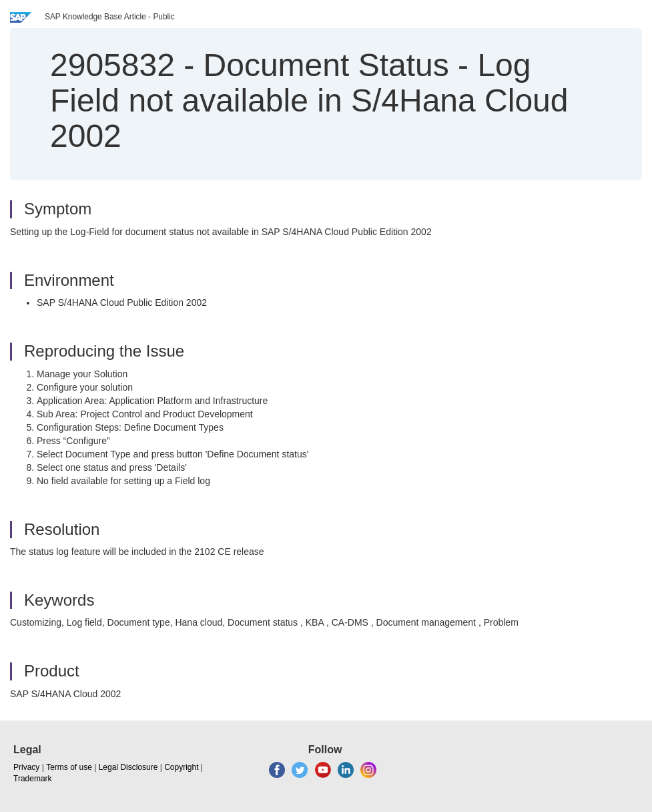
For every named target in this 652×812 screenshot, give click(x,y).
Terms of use (69, 767)
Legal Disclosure (128, 767)
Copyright (181, 767)
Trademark (33, 779)
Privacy (26, 767)
